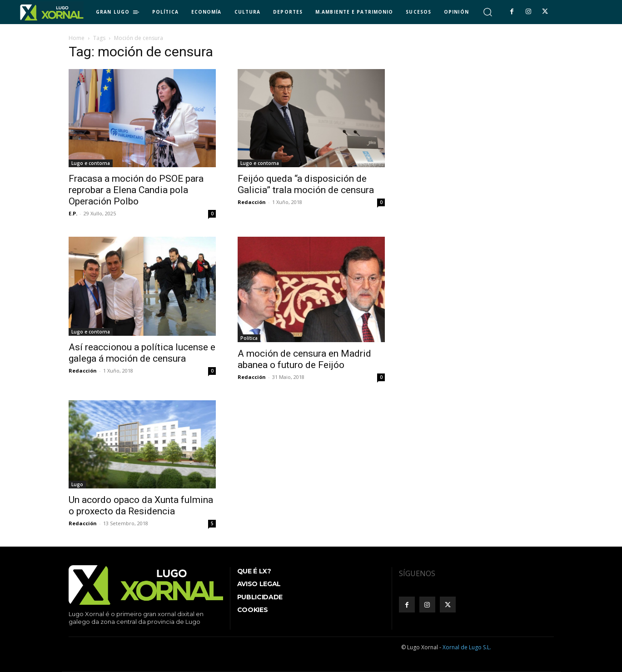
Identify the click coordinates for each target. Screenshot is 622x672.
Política (249, 338)
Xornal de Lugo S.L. (467, 647)
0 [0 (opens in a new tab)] (381, 202)
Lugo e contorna (91, 163)
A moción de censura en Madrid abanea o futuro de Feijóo (304, 359)
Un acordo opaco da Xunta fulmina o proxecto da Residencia (141, 505)
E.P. (73, 213)
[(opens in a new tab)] (311, 118)
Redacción (252, 202)
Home (77, 38)
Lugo (77, 484)
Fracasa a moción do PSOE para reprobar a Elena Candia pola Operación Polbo (136, 190)
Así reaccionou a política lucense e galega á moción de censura (142, 353)
